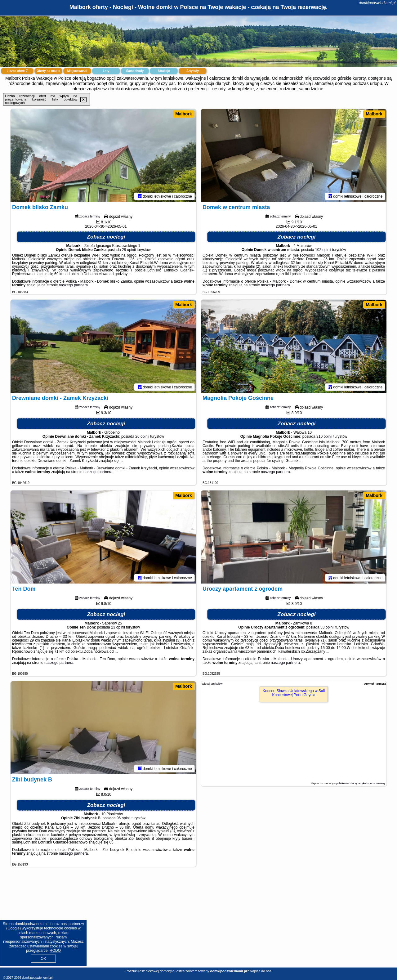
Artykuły (193, 71)
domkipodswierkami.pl (377, 3)
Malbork (184, 114)
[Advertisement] (198, 922)
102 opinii (323, 250)
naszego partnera (73, 285)
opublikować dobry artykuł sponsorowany (360, 783)
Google (13, 928)
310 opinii (324, 436)
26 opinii (142, 436)
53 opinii (327, 627)
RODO (55, 951)
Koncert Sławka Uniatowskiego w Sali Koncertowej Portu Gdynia (294, 693)
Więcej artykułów (212, 684)
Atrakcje (164, 71)
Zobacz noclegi (106, 237)
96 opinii (124, 818)
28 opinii (129, 250)
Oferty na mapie (48, 71)
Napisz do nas (261, 971)
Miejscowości (77, 71)
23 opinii (118, 627)
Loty (106, 71)
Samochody (135, 71)
